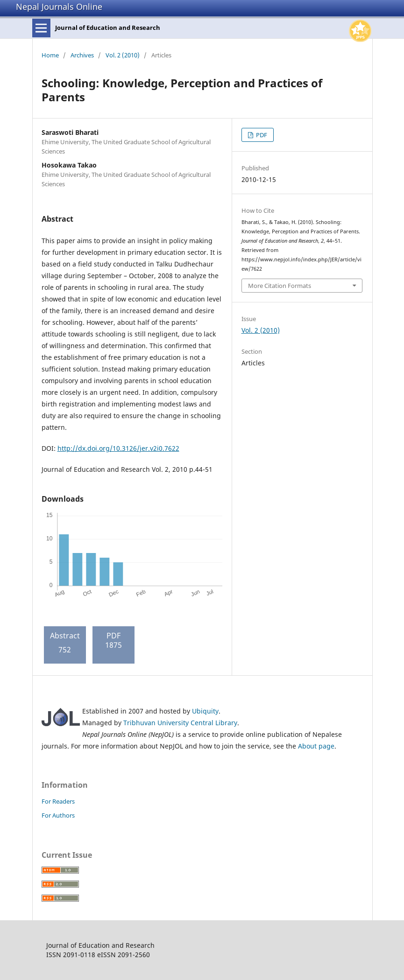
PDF (261, 135)
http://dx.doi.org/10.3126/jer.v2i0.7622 (118, 448)
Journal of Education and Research (108, 28)
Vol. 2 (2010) (123, 55)
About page (316, 746)
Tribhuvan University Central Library (180, 723)
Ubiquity (205, 711)
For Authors (58, 815)
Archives (82, 55)
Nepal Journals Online (59, 7)
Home (50, 55)
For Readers (58, 801)
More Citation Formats (280, 286)
